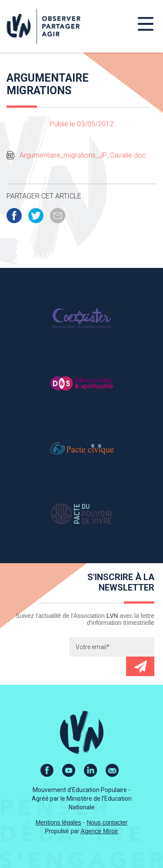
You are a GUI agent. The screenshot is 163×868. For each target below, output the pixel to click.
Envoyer (140, 666)
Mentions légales (58, 822)
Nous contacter (107, 822)
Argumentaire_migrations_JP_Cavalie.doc (83, 155)
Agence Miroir (100, 831)
